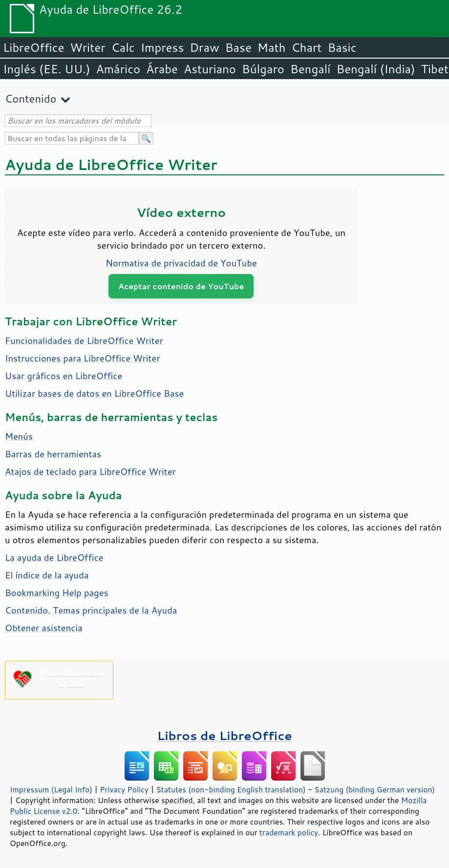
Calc (123, 47)
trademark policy (289, 832)
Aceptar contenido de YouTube (181, 286)
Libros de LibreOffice (224, 735)
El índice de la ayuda (47, 575)
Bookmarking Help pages (57, 593)
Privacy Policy (124, 789)
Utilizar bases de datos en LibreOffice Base (94, 393)
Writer (87, 47)
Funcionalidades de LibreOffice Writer (84, 340)
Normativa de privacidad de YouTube (181, 263)
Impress (162, 47)
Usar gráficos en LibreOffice (64, 376)
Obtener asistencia (44, 628)
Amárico (118, 69)
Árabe (162, 69)
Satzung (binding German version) (375, 789)
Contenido (31, 98)
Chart (306, 47)
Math (272, 47)
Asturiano (210, 69)
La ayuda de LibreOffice (54, 557)
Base (238, 47)
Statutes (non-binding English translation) (231, 789)
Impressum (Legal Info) (51, 789)
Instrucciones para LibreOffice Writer (83, 358)
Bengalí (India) (375, 69)
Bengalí (310, 69)
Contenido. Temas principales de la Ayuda (91, 610)
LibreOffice (33, 47)
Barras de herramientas (53, 454)
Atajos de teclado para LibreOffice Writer (90, 471)
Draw (204, 47)
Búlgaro (263, 69)
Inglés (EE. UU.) (47, 69)
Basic (342, 47)
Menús (19, 436)
